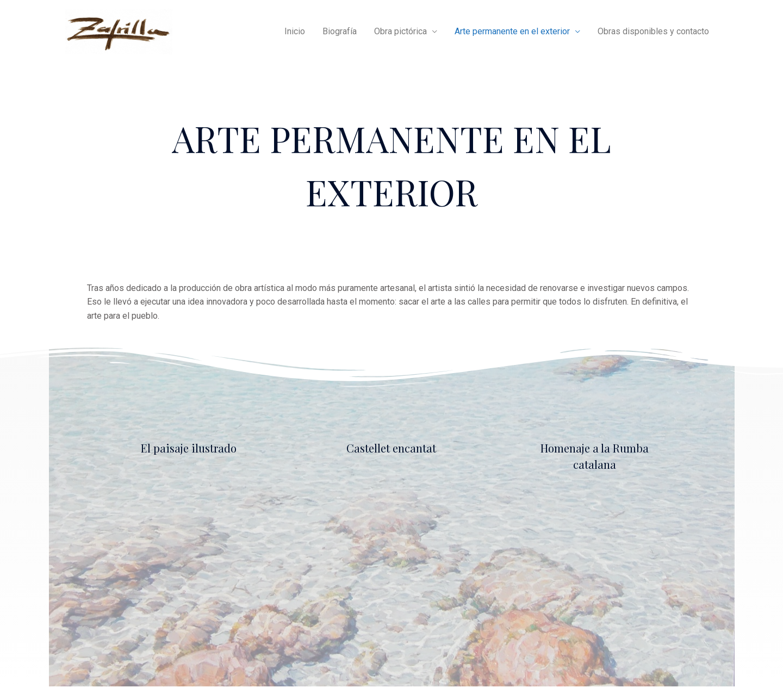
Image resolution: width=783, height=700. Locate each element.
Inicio (295, 31)
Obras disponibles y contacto (653, 31)
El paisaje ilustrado (189, 448)
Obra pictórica (400, 31)
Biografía (340, 31)
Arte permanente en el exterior (512, 31)
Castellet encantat (391, 448)
